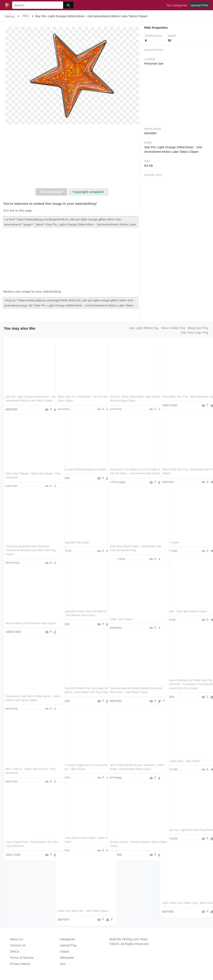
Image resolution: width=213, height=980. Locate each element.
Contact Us (18, 945)
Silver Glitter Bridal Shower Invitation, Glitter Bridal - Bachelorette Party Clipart (133, 761)
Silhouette (67, 958)
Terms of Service (22, 958)
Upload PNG (199, 5)
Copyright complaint (88, 192)
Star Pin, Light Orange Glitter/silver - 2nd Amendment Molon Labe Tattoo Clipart (28, 393)
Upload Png (68, 945)
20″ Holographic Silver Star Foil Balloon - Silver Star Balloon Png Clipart (78, 607)
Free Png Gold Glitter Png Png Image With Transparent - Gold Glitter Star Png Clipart (81, 684)
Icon (63, 964)
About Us (17, 939)
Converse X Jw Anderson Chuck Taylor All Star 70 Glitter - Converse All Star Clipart (132, 466)
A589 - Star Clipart (121, 611)
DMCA (15, 951)
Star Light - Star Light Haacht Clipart (184, 603)
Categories (67, 939)
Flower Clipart (171, 535)
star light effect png (144, 328)
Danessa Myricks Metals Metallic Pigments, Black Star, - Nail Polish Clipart (131, 684)
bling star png (198, 328)
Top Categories (177, 5)
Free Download (51, 192)
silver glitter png (173, 328)
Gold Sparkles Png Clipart (74, 535)
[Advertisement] (72, 157)
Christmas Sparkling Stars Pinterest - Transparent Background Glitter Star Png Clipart (28, 542)
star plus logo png (194, 332)
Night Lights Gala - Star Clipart (181, 753)
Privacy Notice (20, 964)
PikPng (10, 17)
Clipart (64, 951)
